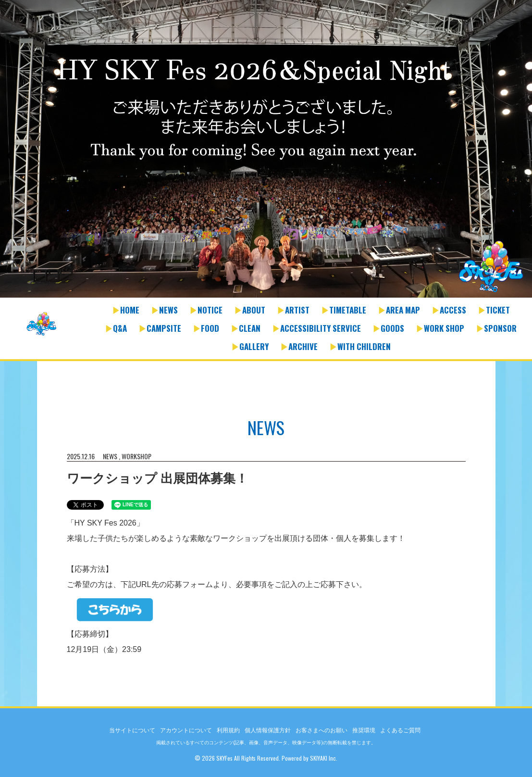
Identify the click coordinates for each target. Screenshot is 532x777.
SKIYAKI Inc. (324, 758)
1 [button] (261, 293)
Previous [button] (10, 155)
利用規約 (228, 730)
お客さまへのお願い (322, 730)
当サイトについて (132, 730)
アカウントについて (186, 730)
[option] (266, 150)
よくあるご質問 (400, 730)
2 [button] (271, 293)
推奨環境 (364, 730)
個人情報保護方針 (268, 730)
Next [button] (522, 155)
